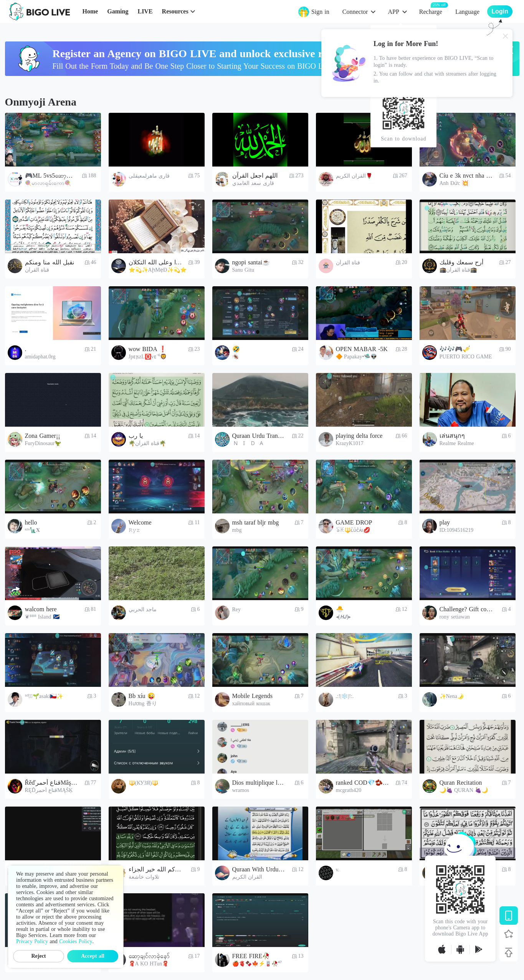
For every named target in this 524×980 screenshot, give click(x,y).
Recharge (431, 11)
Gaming (118, 11)
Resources (175, 11)
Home (90, 11)
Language (467, 12)
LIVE (145, 11)
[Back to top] (509, 952)
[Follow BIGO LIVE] (509, 934)
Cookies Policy (76, 941)
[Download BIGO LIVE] (509, 916)
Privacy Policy (32, 941)
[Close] (506, 36)
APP (393, 12)
